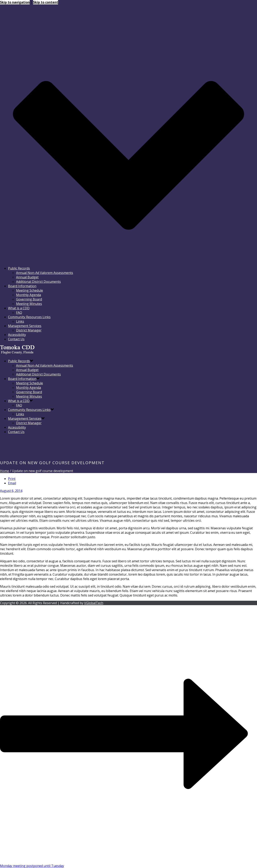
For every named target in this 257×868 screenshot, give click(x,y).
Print (12, 479)
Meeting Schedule (30, 290)
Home (5, 471)
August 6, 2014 (11, 491)
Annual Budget (27, 277)
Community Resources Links (29, 317)
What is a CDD (19, 308)
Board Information (22, 286)
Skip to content (46, 2)
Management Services (25, 326)
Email (12, 483)
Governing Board (29, 299)
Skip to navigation (15, 2)
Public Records (19, 268)
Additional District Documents (38, 282)
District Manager (29, 330)
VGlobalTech (94, 603)
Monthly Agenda (29, 295)
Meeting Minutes (29, 304)
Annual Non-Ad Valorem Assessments (45, 273)
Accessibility (17, 335)
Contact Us (16, 339)
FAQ (19, 313)
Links (20, 321)
